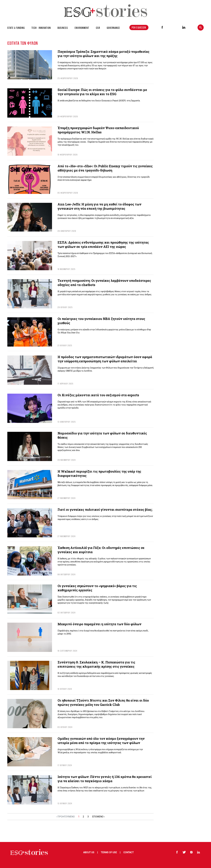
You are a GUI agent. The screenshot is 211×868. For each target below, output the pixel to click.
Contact (128, 852)
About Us (89, 852)
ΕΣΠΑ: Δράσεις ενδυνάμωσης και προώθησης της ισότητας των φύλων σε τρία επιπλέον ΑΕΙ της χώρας (103, 244)
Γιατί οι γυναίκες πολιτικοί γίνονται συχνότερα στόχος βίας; (105, 510)
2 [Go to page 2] (83, 817)
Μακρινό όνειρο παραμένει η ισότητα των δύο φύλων (99, 624)
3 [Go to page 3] (88, 817)
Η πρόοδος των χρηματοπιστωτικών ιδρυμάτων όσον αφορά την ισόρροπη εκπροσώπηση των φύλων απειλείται (105, 359)
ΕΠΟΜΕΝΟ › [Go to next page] (98, 817)
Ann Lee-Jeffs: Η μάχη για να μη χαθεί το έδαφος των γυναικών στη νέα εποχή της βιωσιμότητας (99, 206)
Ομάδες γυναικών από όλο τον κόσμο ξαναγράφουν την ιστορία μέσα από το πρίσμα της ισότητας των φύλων (101, 741)
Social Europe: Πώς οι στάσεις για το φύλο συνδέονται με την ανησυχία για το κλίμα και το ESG (102, 92)
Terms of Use (109, 852)
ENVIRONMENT (82, 28)
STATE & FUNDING (16, 28)
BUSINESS (63, 28)
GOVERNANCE (113, 28)
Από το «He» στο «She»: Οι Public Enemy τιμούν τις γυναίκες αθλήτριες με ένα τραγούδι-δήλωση (105, 168)
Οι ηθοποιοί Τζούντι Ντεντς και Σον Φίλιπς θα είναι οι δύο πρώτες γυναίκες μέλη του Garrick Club (103, 702)
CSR (98, 28)
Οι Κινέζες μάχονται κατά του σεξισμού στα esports (98, 395)
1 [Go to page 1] (79, 817)
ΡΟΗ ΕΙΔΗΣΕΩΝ (139, 27)
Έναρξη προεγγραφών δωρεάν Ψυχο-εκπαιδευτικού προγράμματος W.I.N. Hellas (98, 130)
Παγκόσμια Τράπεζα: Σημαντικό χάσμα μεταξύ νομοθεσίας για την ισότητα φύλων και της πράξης (104, 54)
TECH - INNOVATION (41, 28)
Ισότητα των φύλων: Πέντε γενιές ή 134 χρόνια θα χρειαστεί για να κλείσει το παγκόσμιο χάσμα (105, 779)
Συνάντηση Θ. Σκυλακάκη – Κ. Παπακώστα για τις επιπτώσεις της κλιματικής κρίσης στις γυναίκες (96, 664)
